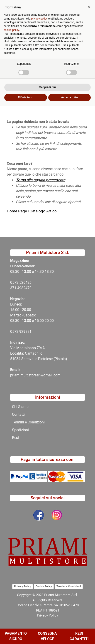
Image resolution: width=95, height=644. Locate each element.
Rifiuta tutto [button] (26, 635)
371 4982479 (21, 288)
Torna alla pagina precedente (41, 180)
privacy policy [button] (39, 556)
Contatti (18, 414)
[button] (36, 28)
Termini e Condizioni (28, 422)
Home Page (17, 211)
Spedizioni (20, 430)
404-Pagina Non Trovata (42, 37)
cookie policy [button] (11, 568)
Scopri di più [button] (47, 625)
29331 (26, 332)
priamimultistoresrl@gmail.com (35, 375)
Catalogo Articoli (44, 211)
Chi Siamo (20, 407)
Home (12, 37)
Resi (15, 438)
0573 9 (16, 332)
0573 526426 (21, 282)
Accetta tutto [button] (69, 635)
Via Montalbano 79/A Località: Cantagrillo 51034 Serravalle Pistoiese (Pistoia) (39, 353)
